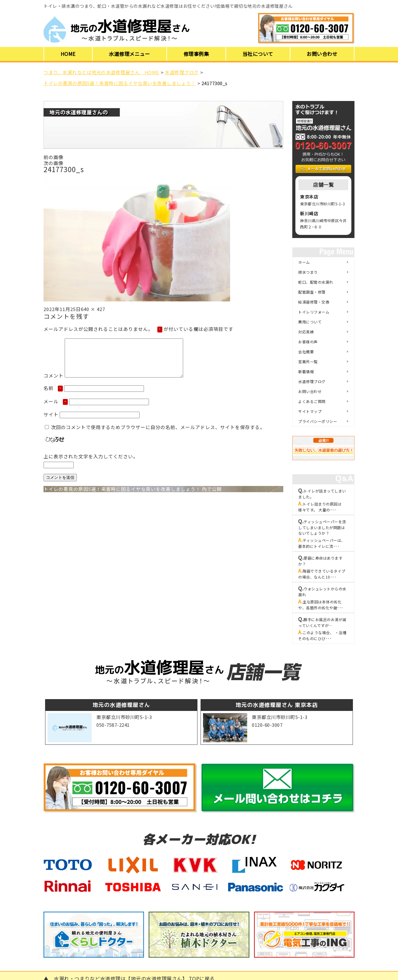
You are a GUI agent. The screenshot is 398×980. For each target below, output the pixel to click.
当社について (258, 54)
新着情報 (306, 371)
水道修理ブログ (312, 381)
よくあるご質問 (312, 401)
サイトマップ (310, 411)
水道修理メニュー (129, 54)
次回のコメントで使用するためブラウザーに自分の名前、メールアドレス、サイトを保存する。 (158, 435)
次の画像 (53, 163)
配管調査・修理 (312, 292)
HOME (68, 54)
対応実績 (306, 332)
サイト (51, 422)
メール (56, 409)
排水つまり (308, 272)
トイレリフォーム (314, 312)
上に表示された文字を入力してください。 (91, 464)
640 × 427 (93, 309)
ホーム (304, 262)
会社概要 (306, 352)
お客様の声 (308, 342)
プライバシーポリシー (318, 421)
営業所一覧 (308, 362)
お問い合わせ (322, 54)
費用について (310, 322)
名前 (53, 395)
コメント (53, 383)
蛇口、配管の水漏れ (316, 282)
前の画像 (53, 157)
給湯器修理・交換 (314, 302)
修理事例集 (196, 54)
